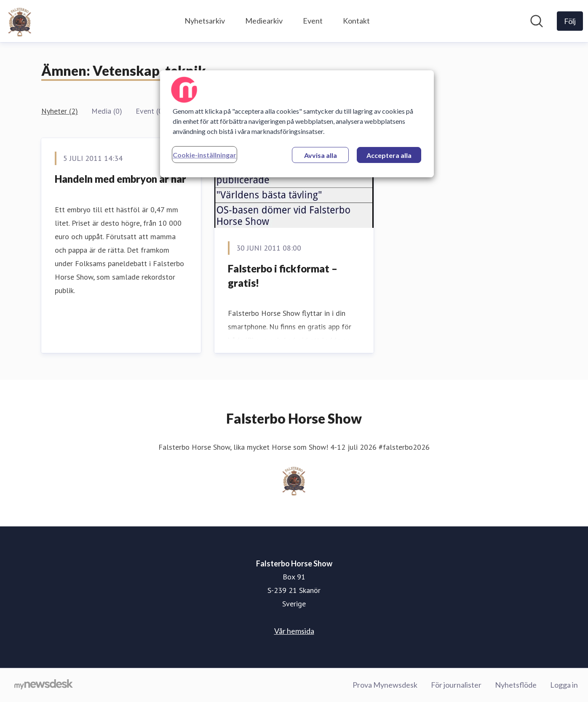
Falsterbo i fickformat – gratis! (283, 276)
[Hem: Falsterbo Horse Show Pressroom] (20, 21)
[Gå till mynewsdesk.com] (44, 685)
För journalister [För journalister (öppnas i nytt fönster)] (456, 685)
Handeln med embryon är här (120, 179)
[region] (297, 124)
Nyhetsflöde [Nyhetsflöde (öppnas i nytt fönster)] (516, 685)
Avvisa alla (321, 155)
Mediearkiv (264, 21)
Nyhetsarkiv (205, 21)
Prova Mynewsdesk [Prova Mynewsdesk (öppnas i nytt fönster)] (385, 685)
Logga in (564, 685)
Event (313, 21)
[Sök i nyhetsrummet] (537, 21)
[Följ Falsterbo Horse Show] (570, 21)
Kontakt (356, 21)
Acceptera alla (389, 155)
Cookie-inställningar (204, 155)
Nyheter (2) (60, 111)
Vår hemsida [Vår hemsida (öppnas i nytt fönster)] (294, 631)
